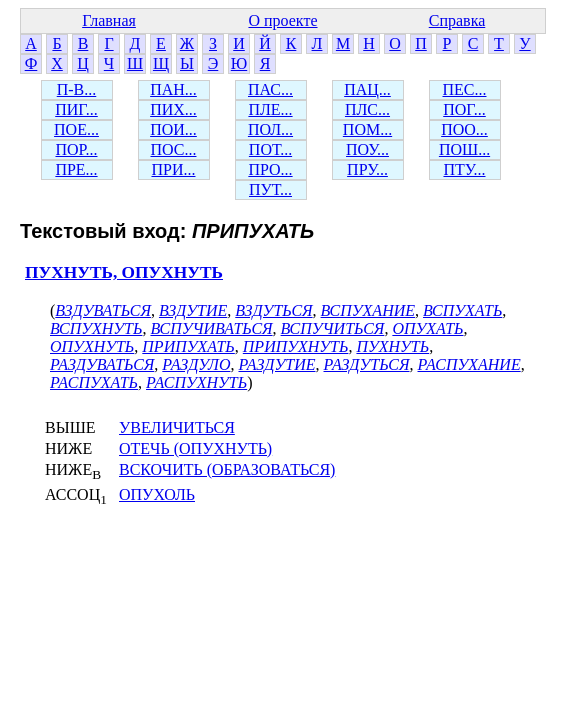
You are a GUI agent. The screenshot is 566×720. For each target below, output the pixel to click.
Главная (109, 20)
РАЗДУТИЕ (276, 364)
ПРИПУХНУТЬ (296, 346)
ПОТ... (270, 149)
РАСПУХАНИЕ (469, 364)
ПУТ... (270, 189)
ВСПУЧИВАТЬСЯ (211, 328)
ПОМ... (367, 129)
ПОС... (174, 149)
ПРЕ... (76, 169)
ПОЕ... (76, 129)
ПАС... (270, 89)
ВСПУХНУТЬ (96, 328)
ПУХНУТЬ (392, 346)
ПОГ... (464, 109)
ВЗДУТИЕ (193, 310)
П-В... (77, 89)
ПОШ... (464, 149)
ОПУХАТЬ (427, 328)
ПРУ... (367, 169)
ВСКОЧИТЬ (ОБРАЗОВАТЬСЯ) (227, 469)
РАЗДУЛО (196, 364)
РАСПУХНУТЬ (196, 382)
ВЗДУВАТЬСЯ (103, 310)
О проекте (282, 20)
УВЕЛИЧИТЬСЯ (177, 427)
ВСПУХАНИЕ (368, 310)
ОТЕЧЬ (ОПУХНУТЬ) (195, 448)
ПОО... (464, 129)
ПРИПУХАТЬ (188, 346)
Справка (457, 20)
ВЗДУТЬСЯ (273, 310)
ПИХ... (173, 109)
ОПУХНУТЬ (92, 346)
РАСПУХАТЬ (94, 382)
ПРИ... (173, 169)
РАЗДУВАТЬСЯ (102, 364)
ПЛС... (367, 109)
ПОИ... (173, 129)
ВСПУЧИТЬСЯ (333, 328)
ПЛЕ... (270, 109)
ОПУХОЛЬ (157, 494)
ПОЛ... (270, 129)
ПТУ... (464, 169)
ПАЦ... (367, 89)
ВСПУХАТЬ (462, 310)
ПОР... (76, 149)
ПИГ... (76, 109)
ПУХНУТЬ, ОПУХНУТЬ (124, 272)
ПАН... (173, 89)
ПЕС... (465, 89)
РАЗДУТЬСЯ (367, 364)
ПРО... (270, 169)
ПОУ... (367, 149)
